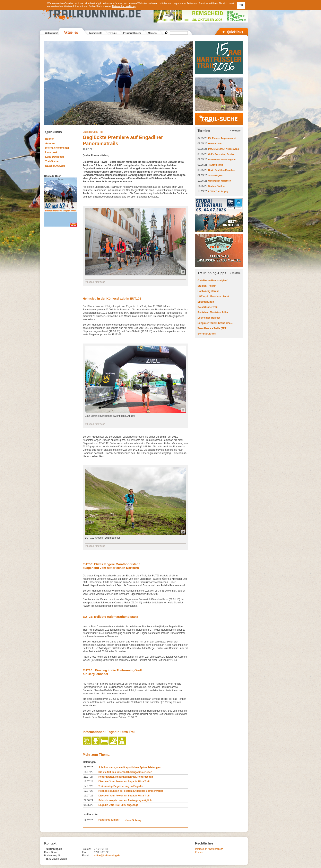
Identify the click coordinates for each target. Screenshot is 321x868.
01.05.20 (88, 805)
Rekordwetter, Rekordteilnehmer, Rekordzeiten (126, 777)
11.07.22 (88, 796)
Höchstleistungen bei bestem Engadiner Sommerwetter (131, 791)
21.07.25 (88, 767)
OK (241, 5)
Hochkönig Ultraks (208, 291)
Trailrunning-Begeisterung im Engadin (121, 786)
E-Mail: (86, 856)
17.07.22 (88, 791)
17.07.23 (88, 786)
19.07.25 (88, 820)
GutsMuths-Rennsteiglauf (222, 159)
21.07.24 (88, 777)
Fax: (84, 852)
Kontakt (199, 852)
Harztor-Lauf (215, 144)
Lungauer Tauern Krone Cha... (215, 323)
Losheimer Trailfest (209, 318)
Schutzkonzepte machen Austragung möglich (125, 800)
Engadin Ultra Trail (93, 132)
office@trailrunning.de (107, 856)
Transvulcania (216, 165)
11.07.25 (88, 772)
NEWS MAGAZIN (55, 166)
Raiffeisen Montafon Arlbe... (214, 312)
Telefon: (86, 849)
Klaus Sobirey (133, 820)
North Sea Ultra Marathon (222, 170)
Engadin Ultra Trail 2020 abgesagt (118, 805)
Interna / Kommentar (57, 148)
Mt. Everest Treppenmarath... (224, 138)
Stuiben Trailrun (217, 186)
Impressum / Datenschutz (209, 849)
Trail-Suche (52, 161)
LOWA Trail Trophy (218, 191)
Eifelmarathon (206, 302)
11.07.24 (88, 782)
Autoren (50, 143)
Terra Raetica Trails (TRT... (213, 328)
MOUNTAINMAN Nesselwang (224, 149)
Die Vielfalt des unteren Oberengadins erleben (125, 772)
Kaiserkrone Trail (207, 307)
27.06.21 (88, 800)
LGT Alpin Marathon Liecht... (214, 296)
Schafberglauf (216, 175)
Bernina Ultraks (207, 334)
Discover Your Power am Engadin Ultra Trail (124, 782)
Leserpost (51, 152)
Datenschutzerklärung (124, 6)
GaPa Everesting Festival (222, 154)
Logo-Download (55, 157)
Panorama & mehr (109, 820)
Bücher (49, 139)
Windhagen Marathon (220, 181)
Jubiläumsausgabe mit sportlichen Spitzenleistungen (129, 767)
